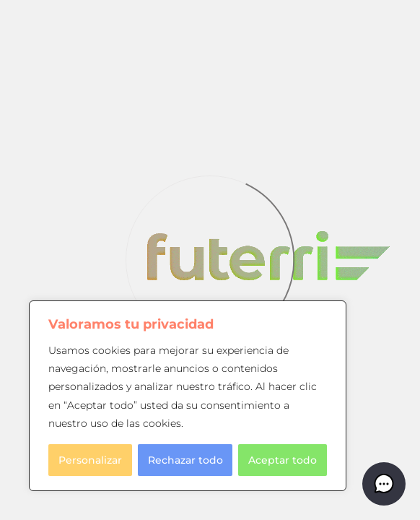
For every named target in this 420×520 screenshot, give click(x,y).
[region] (188, 396)
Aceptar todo (283, 460)
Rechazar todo (185, 460)
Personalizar (90, 460)
